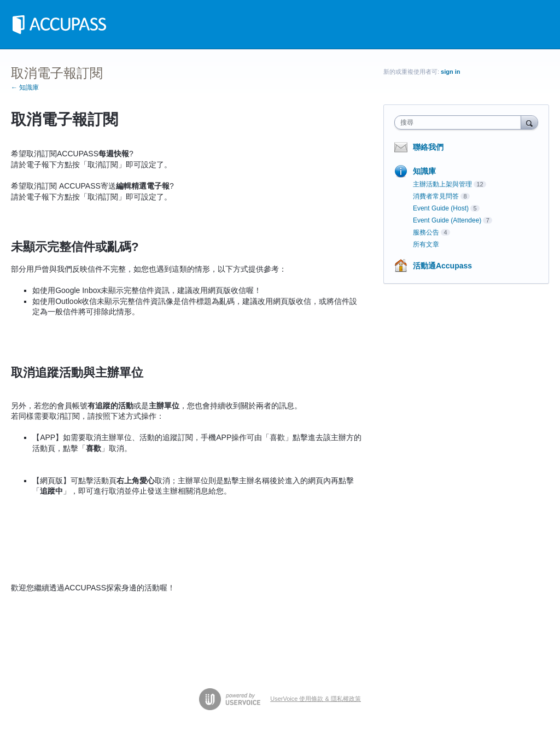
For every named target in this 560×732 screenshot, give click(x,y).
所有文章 (426, 244)
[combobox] (460, 122)
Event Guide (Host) (441, 208)
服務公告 (426, 232)
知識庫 (424, 171)
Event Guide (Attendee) (447, 220)
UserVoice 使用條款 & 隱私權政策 (316, 699)
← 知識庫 (25, 87)
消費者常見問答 (436, 196)
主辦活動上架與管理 (442, 184)
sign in (450, 72)
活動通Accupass (442, 266)
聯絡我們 (428, 147)
